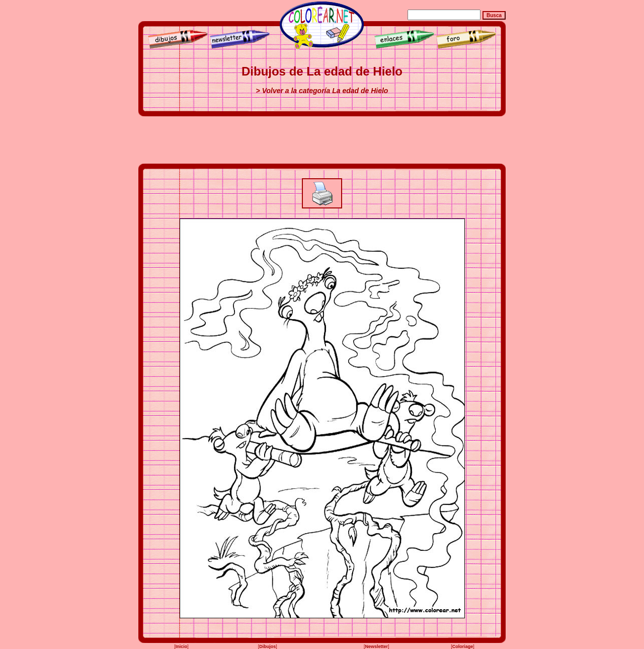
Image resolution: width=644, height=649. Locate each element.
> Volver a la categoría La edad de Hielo (322, 91)
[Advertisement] (322, 140)
